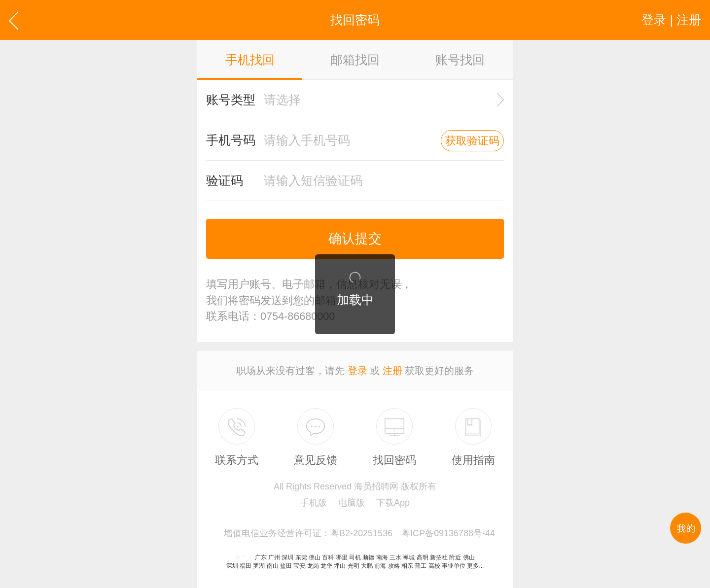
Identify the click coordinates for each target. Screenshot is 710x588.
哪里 (342, 557)
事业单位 (454, 566)
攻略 (394, 566)
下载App (393, 503)
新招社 (439, 557)
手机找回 (250, 60)
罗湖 (259, 566)
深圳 (287, 557)
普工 (421, 566)
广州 (274, 557)
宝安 (299, 566)
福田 (246, 566)
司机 (355, 557)
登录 (357, 371)
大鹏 (367, 566)
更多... (475, 566)
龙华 (326, 566)
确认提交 (355, 239)
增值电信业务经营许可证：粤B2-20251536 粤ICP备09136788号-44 (359, 533)
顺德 (368, 557)
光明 (354, 566)
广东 (261, 557)
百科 (328, 557)
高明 (423, 557)
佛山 (315, 557)
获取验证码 (472, 141)
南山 (273, 566)
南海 (382, 557)
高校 (434, 566)
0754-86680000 (298, 316)
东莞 (301, 557)
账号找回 (460, 60)
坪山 (340, 566)
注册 (392, 371)
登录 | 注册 (671, 20)
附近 (455, 557)
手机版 (314, 503)
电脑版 (352, 503)
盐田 (286, 566)
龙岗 (313, 566)
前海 (380, 566)
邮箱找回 (355, 60)
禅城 (409, 557)
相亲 (407, 566)
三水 (395, 557)
